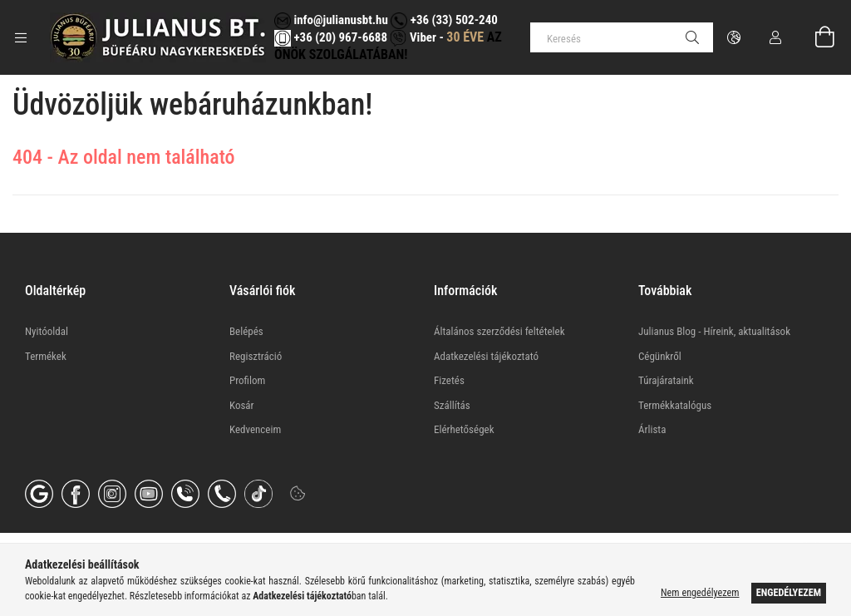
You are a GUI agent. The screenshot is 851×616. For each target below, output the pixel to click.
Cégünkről (660, 356)
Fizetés (449, 380)
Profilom (247, 380)
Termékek (46, 356)
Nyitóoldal (47, 331)
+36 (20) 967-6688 (339, 37)
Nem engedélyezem (700, 593)
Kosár (242, 405)
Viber (413, 37)
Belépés (246, 331)
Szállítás (452, 405)
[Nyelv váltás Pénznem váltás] (734, 37)
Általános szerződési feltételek (499, 331)
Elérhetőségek (464, 429)
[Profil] (775, 37)
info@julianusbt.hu (331, 20)
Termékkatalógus (675, 405)
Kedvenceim (255, 429)
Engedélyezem (789, 593)
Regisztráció (256, 356)
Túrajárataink (666, 380)
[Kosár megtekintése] (815, 37)
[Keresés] (622, 37)
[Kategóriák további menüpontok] (21, 37)
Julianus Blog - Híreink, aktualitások (714, 331)
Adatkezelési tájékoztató (486, 356)
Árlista (652, 429)
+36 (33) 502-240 (444, 20)
